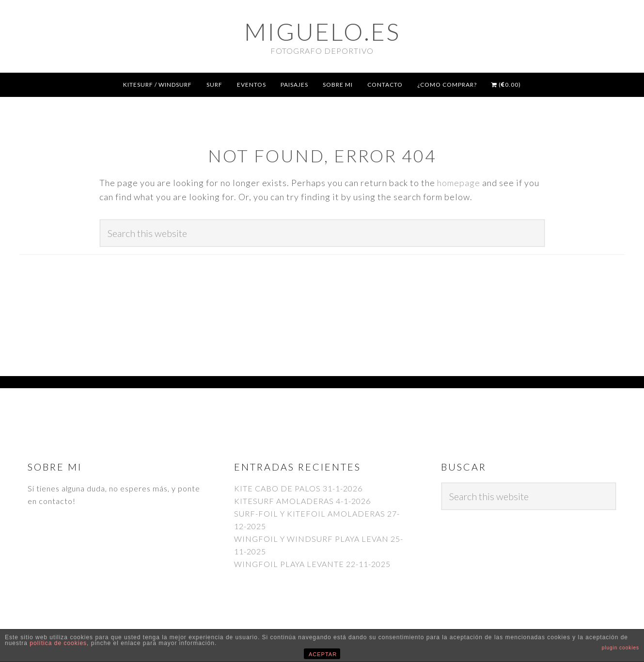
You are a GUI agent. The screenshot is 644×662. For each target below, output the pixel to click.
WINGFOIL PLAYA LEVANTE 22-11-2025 (312, 564)
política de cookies (58, 643)
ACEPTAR (323, 654)
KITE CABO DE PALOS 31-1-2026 (298, 488)
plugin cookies (620, 648)
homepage (459, 183)
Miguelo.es (322, 32)
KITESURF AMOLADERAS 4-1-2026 (302, 501)
